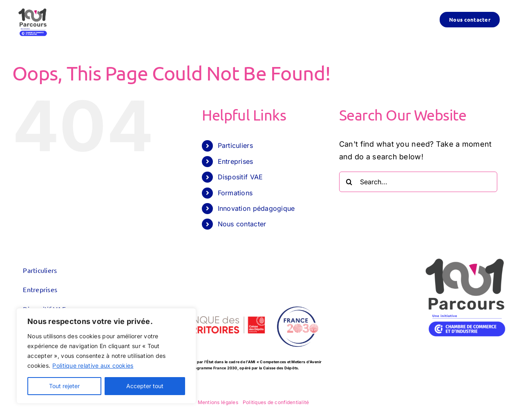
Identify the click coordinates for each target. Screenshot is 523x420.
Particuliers (235, 145)
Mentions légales (218, 402)
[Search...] (418, 182)
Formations (235, 193)
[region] (106, 356)
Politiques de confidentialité (276, 402)
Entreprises (236, 161)
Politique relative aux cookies (93, 365)
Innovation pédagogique (256, 208)
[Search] (349, 182)
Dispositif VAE (240, 177)
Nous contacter (242, 224)
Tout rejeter (64, 386)
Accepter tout (145, 386)
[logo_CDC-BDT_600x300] (211, 301)
